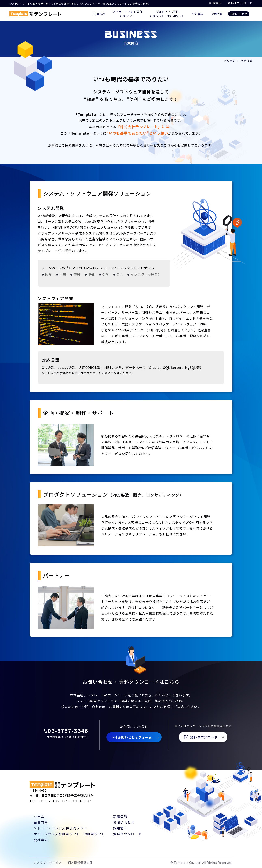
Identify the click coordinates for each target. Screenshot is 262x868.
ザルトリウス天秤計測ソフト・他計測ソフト (69, 834)
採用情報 (217, 14)
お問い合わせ (239, 14)
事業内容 (99, 14)
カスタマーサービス (48, 863)
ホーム (39, 816)
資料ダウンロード (240, 3)
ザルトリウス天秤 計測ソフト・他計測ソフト (167, 14)
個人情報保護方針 (80, 863)
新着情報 (215, 3)
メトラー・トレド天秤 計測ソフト (128, 14)
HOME (230, 61)
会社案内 (198, 14)
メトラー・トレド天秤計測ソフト (60, 828)
